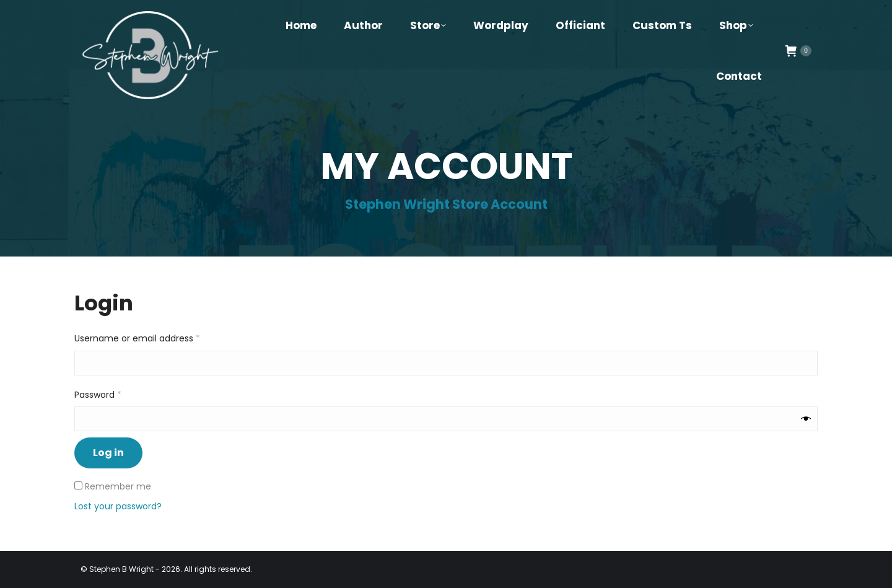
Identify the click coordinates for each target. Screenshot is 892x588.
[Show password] (806, 419)
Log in (108, 453)
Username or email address (156, 338)
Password (116, 394)
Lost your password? (118, 506)
